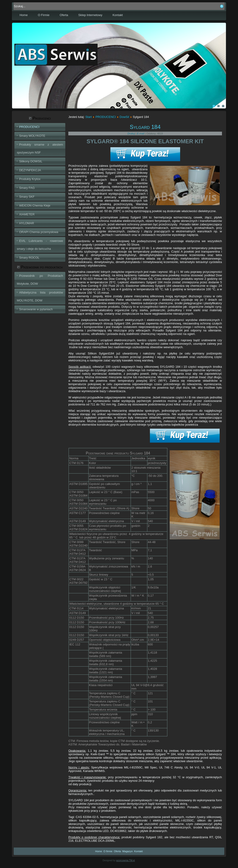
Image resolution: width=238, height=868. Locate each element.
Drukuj (132, 134)
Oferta (64, 15)
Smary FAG (27, 188)
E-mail (141, 134)
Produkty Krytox (30, 179)
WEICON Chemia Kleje (35, 205)
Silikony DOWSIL (31, 161)
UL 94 (136, 685)
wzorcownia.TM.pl (126, 860)
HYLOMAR (26, 223)
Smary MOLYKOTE (32, 136)
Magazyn (127, 851)
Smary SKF (27, 197)
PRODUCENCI (29, 127)
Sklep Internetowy (90, 15)
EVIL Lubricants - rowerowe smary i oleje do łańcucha (40, 245)
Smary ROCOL (29, 258)
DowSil (124, 117)
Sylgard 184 (145, 127)
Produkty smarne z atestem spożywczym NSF (40, 149)
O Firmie (44, 15)
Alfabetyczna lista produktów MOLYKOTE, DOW (40, 296)
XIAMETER (27, 214)
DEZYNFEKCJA (30, 170)
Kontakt (118, 15)
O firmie (108, 851)
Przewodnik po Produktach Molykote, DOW (40, 280)
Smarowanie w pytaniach (36, 309)
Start (88, 117)
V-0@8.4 (146, 685)
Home (24, 15)
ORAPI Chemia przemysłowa (39, 232)
